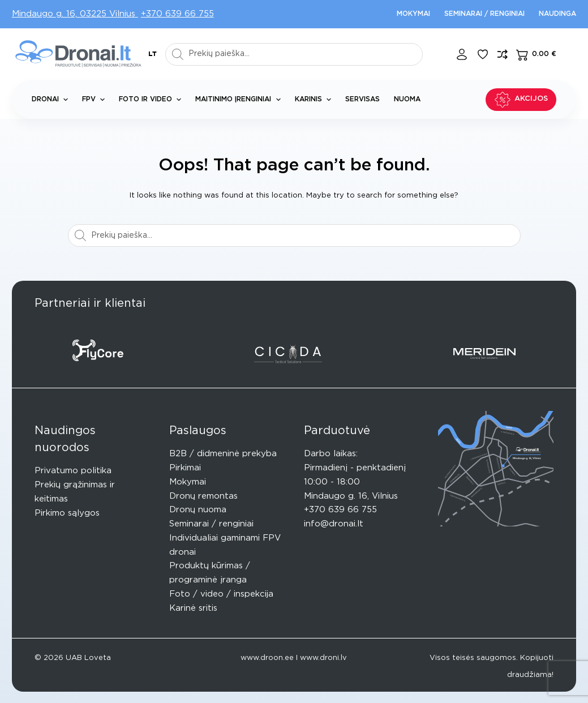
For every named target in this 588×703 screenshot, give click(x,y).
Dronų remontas (203, 496)
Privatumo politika (73, 471)
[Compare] (503, 54)
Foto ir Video (152, 100)
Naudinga (557, 14)
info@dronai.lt (334, 524)
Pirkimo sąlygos (67, 513)
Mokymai (413, 14)
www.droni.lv (323, 658)
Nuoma (407, 99)
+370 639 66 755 (177, 14)
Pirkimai (185, 468)
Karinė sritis (193, 608)
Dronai (52, 100)
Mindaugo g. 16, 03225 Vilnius (75, 14)
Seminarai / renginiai (484, 14)
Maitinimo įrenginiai (240, 100)
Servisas (362, 99)
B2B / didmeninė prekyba (223, 454)
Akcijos (521, 100)
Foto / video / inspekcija (221, 594)
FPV (96, 100)
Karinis (315, 100)
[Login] (462, 54)
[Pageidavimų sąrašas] (483, 54)
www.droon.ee (267, 658)
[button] (153, 54)
